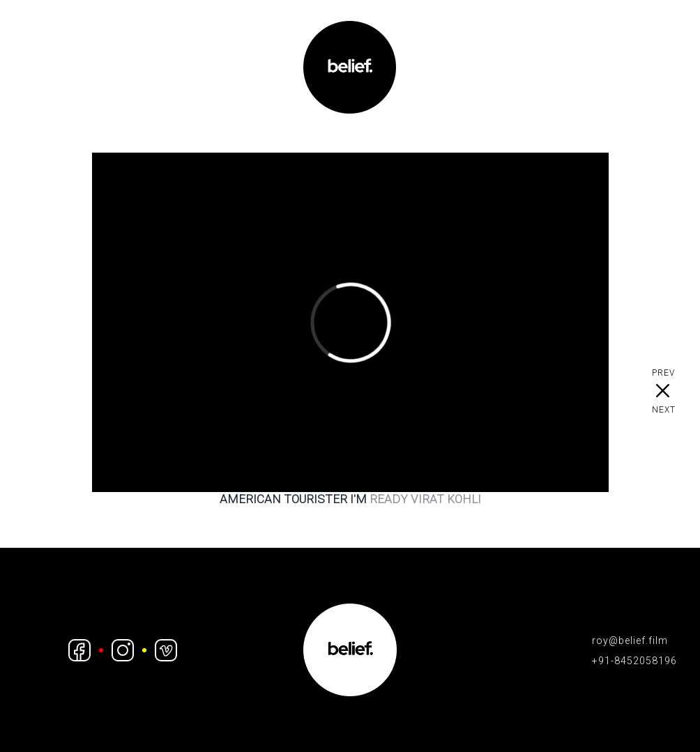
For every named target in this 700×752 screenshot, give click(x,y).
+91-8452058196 (634, 661)
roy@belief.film (630, 640)
